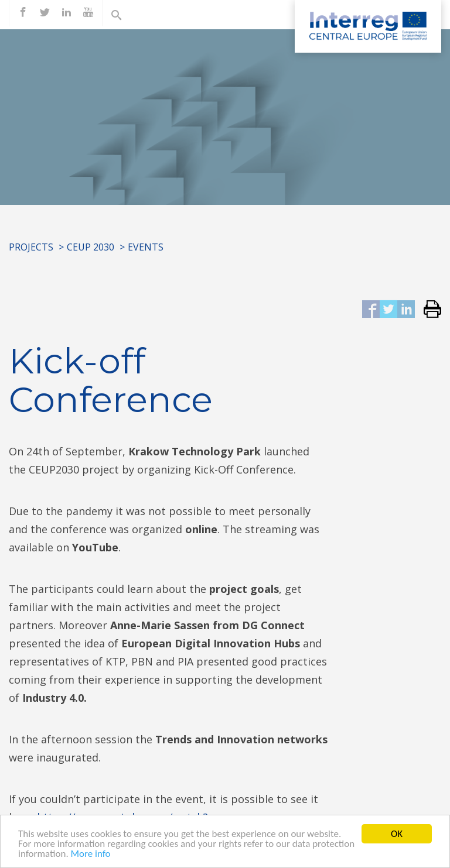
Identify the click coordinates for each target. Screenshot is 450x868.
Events (146, 247)
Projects (31, 247)
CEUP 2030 (91, 247)
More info (91, 855)
